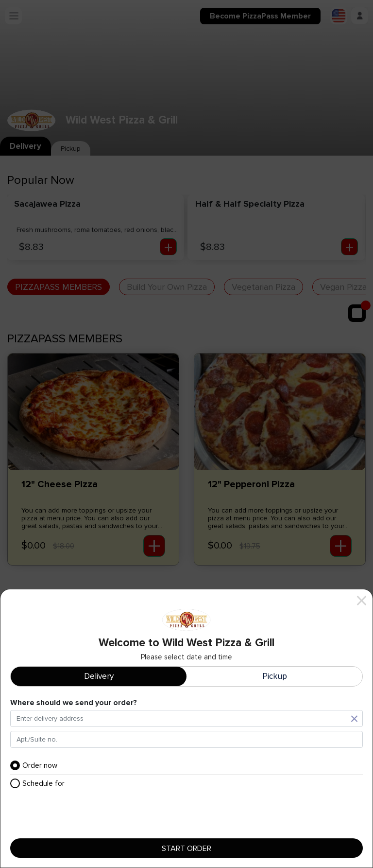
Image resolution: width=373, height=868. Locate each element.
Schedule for (37, 783)
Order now (34, 765)
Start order (186, 848)
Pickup (275, 676)
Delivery (99, 676)
